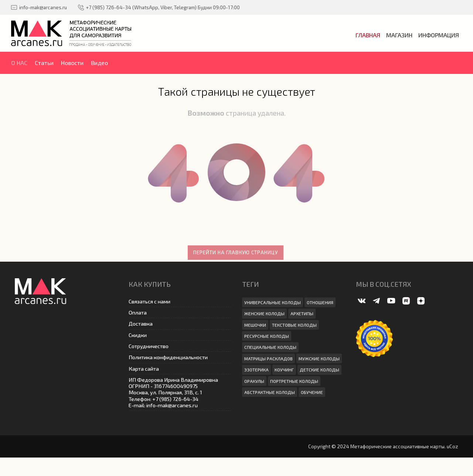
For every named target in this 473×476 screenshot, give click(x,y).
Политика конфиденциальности (168, 357)
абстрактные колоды (270, 392)
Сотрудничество (149, 346)
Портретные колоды (294, 381)
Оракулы (254, 381)
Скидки (138, 335)
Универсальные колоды (273, 302)
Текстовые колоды (294, 325)
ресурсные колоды (267, 336)
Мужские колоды (319, 358)
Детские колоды (319, 370)
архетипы (302, 313)
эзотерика (256, 370)
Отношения (320, 302)
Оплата (138, 312)
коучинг (284, 370)
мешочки (255, 325)
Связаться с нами (149, 301)
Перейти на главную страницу (236, 252)
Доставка (141, 324)
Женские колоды (264, 313)
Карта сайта (144, 369)
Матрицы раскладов (268, 358)
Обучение (312, 392)
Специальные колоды (270, 347)
